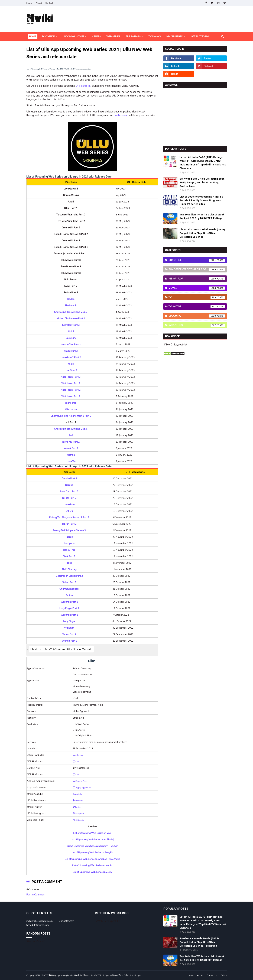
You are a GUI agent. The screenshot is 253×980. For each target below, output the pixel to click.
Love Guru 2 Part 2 (71, 357)
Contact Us (212, 975)
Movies (197, 288)
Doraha (69, 485)
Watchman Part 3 (71, 383)
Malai (71, 331)
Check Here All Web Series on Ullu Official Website (61, 649)
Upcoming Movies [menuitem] (73, 36)
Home (29, 3)
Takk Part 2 (69, 556)
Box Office (197, 260)
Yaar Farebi (71, 403)
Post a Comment (36, 895)
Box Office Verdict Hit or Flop (197, 269)
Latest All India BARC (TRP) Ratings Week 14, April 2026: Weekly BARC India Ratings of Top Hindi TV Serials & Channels (203, 163)
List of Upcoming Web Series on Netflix (92, 865)
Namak (71, 455)
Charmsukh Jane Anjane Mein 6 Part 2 (71, 416)
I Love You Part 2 (71, 442)
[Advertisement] (195, 116)
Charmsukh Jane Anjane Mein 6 (71, 429)
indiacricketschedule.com (39, 921)
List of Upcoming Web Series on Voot (92, 833)
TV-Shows (197, 307)
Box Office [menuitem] (48, 36)
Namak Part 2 (71, 448)
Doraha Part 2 (69, 478)
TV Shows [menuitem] (155, 36)
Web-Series (197, 325)
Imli (71, 435)
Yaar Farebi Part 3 (71, 377)
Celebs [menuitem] (96, 36)
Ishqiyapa (69, 543)
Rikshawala (71, 305)
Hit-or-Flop (197, 279)
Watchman (71, 409)
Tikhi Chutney (69, 569)
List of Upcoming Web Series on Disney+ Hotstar (92, 846)
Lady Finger (69, 621)
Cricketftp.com (66, 921)
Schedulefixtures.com (38, 925)
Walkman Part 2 (69, 615)
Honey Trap (69, 550)
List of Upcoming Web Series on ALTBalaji (92, 839)
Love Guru (69, 504)
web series (121, 115)
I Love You (71, 461)
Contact (49, 3)
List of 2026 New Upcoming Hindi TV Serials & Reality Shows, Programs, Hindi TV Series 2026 (201, 200)
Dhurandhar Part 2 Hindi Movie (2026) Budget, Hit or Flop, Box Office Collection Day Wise (202, 233)
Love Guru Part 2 (69, 491)
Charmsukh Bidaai (69, 589)
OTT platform (83, 86)
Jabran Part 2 (69, 524)
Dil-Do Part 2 (69, 498)
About (39, 3)
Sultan (69, 595)
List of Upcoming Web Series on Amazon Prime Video (92, 859)
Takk (69, 563)
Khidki (71, 364)
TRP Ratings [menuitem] (133, 36)
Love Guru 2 (71, 370)
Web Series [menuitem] (113, 36)
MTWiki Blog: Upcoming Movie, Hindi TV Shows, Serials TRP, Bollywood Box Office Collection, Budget (92, 975)
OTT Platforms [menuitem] (200, 36)
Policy (224, 975)
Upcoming (197, 316)
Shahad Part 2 (69, 641)
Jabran (69, 537)
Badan (71, 299)
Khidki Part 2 (71, 351)
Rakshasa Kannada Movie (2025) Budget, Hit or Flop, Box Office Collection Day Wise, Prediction (199, 942)
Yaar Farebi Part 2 (71, 390)
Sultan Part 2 (69, 582)
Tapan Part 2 (69, 634)
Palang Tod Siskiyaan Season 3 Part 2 (69, 517)
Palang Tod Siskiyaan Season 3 (69, 530)
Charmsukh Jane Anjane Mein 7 (71, 312)
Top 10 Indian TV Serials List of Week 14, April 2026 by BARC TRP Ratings (202, 216)
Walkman (69, 628)
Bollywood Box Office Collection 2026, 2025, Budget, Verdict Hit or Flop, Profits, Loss (202, 182)
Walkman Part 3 (69, 602)
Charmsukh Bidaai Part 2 (69, 576)
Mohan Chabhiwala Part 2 (71, 318)
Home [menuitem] (33, 36)
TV (197, 297)
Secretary (71, 338)
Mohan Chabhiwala (71, 344)
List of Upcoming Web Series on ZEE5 (92, 872)
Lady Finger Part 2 (69, 608)
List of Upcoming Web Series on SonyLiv (92, 852)
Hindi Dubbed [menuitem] (175, 36)
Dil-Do (69, 511)
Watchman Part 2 (71, 396)
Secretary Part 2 (71, 325)
